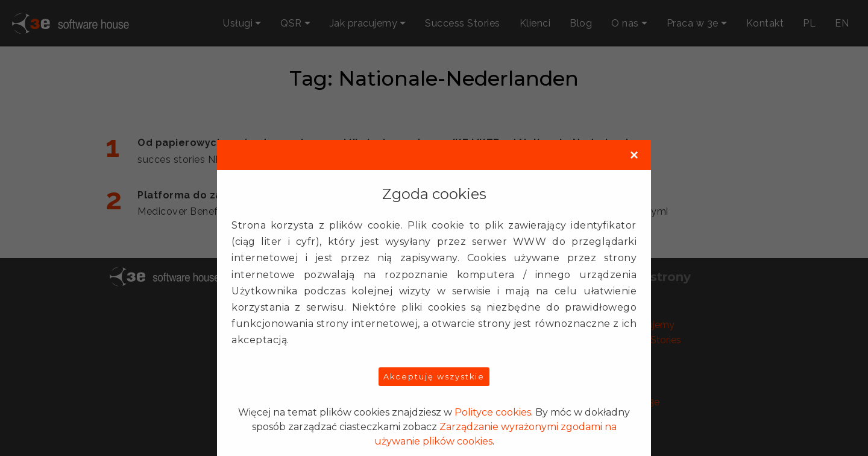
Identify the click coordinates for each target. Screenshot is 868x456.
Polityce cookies (493, 412)
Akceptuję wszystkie (434, 377)
